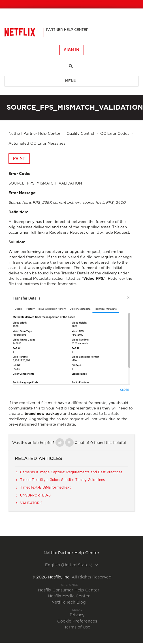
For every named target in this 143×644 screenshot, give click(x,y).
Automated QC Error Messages (37, 144)
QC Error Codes (115, 134)
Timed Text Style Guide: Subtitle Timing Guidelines (62, 480)
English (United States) (69, 565)
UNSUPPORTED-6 (35, 495)
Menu (71, 81)
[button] (60, 443)
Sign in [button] (72, 50)
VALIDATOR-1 (31, 503)
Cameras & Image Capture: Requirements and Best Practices (71, 472)
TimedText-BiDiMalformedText (45, 487)
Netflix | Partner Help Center (34, 134)
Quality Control (80, 134)
